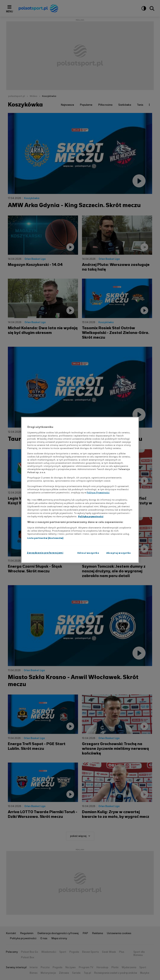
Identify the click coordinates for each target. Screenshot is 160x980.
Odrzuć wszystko (88, 553)
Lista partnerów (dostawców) (45, 538)
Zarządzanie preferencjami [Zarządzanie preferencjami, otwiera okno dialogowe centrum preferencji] (45, 553)
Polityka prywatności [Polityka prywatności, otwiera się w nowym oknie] (91, 516)
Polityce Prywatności (98, 493)
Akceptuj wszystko (119, 553)
